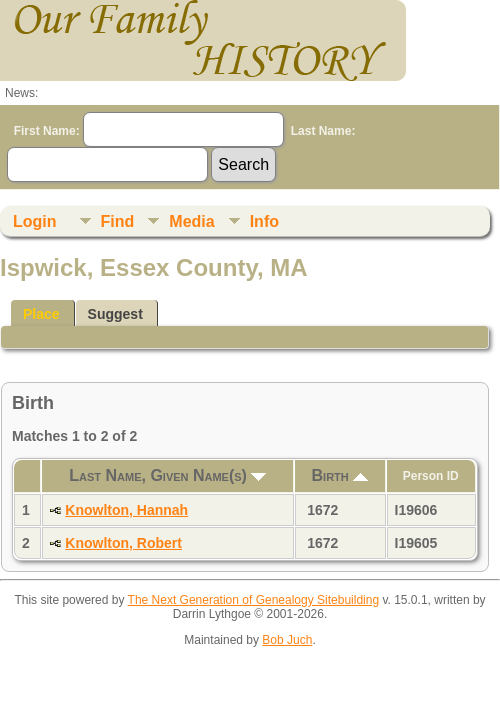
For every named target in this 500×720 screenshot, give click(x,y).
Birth (340, 475)
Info (264, 221)
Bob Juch (287, 640)
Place (41, 314)
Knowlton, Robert (123, 543)
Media (191, 221)
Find (118, 221)
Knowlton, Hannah (126, 510)
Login (35, 221)
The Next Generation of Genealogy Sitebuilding (254, 600)
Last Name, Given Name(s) (167, 475)
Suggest (115, 314)
